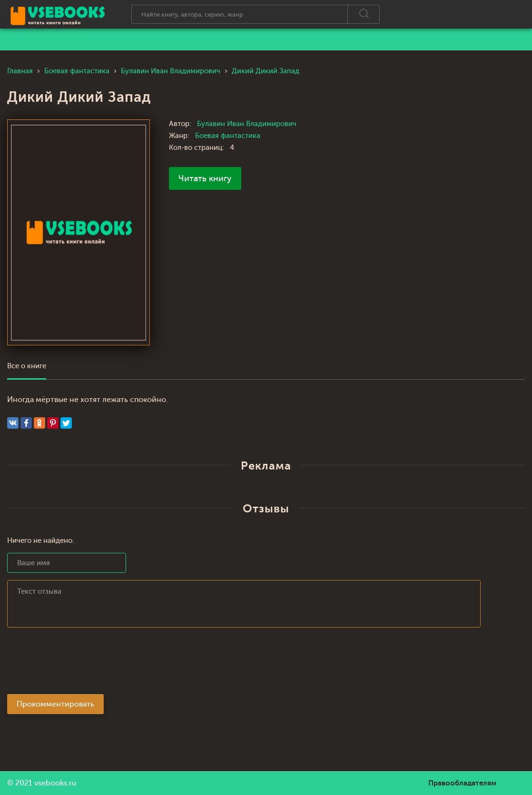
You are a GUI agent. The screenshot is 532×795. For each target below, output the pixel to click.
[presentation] (79, 664)
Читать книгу (205, 178)
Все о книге (27, 366)
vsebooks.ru (55, 783)
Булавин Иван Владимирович (247, 124)
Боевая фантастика (228, 136)
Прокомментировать (55, 704)
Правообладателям (462, 783)
